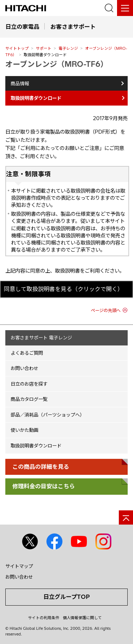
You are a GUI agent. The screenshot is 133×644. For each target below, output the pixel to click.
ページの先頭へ (106, 310)
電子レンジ (68, 48)
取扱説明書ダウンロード (36, 446)
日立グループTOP (66, 597)
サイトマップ (19, 566)
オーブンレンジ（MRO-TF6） (57, 64)
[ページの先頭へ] (126, 517)
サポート (44, 48)
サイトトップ (17, 48)
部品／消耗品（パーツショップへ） (48, 415)
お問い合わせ (24, 368)
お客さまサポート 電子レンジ (41, 338)
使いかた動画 (24, 430)
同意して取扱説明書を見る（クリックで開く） (63, 289)
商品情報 (20, 84)
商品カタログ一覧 (29, 399)
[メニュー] (125, 8)
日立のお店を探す (29, 384)
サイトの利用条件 (44, 618)
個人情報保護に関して (82, 618)
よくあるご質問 (27, 353)
